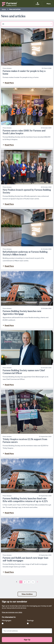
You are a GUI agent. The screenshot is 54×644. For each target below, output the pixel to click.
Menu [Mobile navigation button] (47, 4)
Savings (30, 620)
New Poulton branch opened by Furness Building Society (27, 191)
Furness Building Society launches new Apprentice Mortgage (22, 313)
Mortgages (7, 620)
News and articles (15, 9)
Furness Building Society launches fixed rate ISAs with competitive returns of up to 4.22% (25, 500)
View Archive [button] (27, 594)
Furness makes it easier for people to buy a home (24, 72)
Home (4, 9)
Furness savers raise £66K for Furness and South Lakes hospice (24, 132)
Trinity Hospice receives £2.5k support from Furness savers (25, 441)
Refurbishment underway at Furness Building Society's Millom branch (25, 253)
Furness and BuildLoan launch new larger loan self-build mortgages (25, 559)
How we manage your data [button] (12, 612)
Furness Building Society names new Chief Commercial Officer (24, 372)
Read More (8, 83)
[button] (38, 4)
